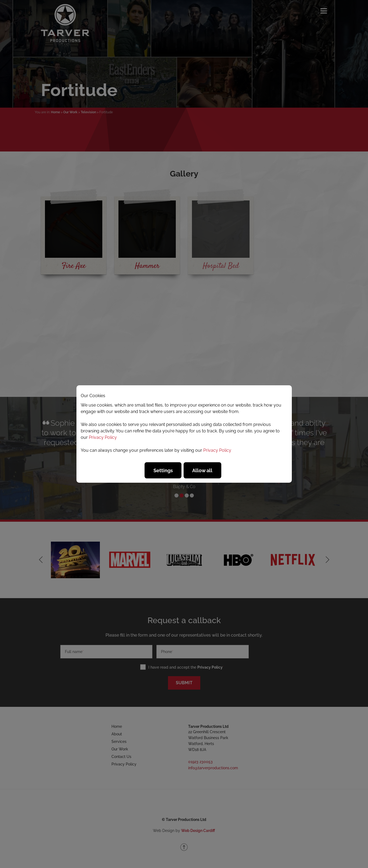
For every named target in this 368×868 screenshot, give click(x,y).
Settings (163, 470)
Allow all (202, 470)
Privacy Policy (103, 437)
